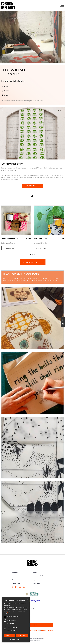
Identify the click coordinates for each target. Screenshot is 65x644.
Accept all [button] (9, 635)
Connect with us (16, 584)
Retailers (35, 572)
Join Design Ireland (38, 576)
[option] (16, 227)
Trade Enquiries (16, 576)
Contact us (15, 572)
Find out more (9, 248)
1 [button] (30, 254)
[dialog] (16, 620)
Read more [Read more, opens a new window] (10, 613)
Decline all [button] (22, 635)
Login (34, 580)
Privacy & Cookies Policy (47, 631)
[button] (16, 639)
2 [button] (33, 254)
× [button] (28, 599)
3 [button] (35, 254)
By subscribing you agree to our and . (34, 631)
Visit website (30, 186)
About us (14, 580)
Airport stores (36, 584)
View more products (30, 262)
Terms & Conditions (34, 631)
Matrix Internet (37, 641)
